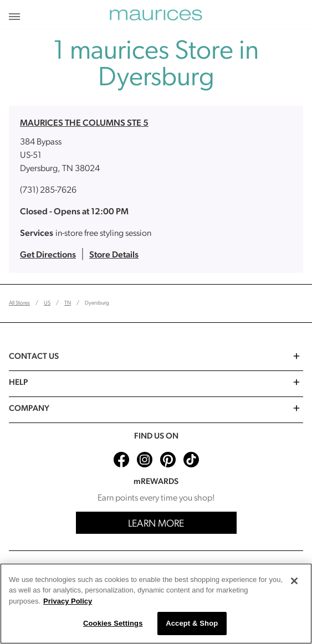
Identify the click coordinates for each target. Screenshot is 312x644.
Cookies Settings (113, 623)
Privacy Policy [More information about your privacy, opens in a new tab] (68, 601)
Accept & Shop (192, 623)
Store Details (114, 255)
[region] (156, 604)
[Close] (294, 581)
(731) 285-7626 (48, 190)
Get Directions (48, 255)
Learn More (156, 524)
